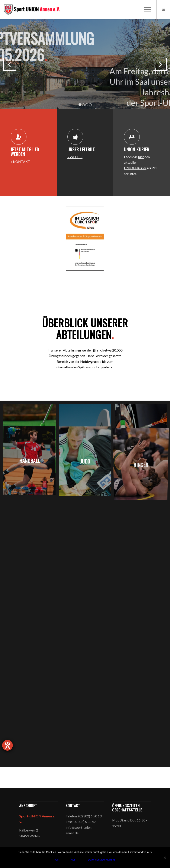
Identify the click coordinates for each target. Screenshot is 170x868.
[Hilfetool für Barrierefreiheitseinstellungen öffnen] (7, 745)
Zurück (10, 64)
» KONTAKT (20, 163)
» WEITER (75, 158)
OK (57, 860)
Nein (73, 860)
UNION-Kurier (135, 169)
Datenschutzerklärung (101, 860)
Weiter (160, 64)
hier (141, 158)
